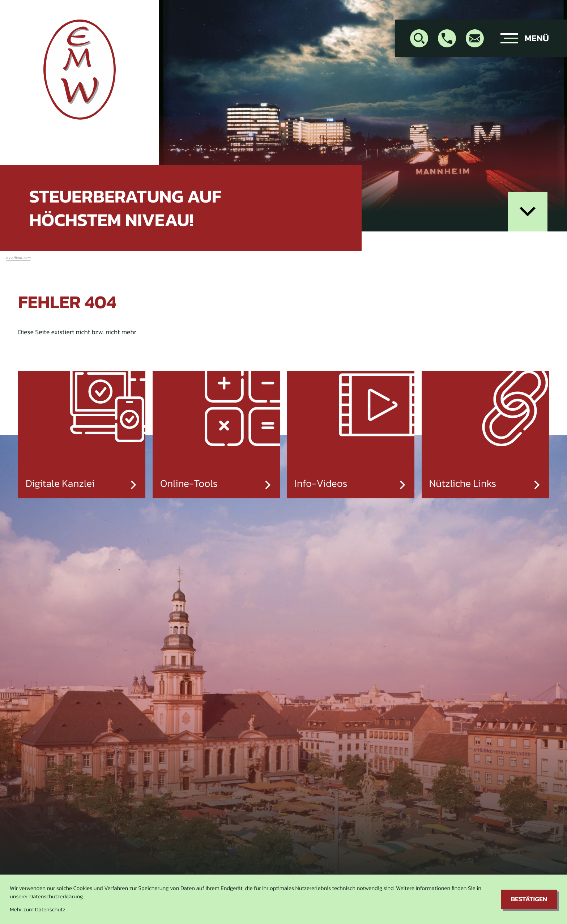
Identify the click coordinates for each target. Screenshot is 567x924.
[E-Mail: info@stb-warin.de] (475, 38)
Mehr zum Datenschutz (38, 910)
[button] (447, 38)
